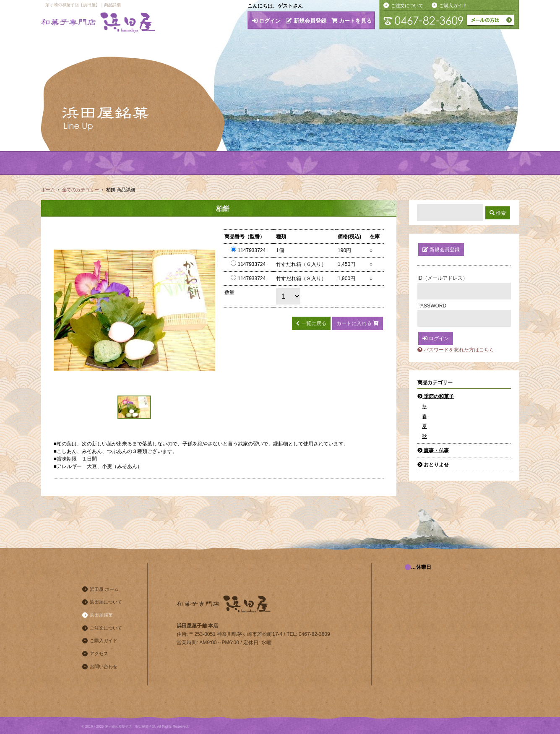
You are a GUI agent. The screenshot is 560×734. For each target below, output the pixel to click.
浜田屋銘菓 (101, 615)
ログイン (267, 21)
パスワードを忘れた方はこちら (456, 350)
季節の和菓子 (436, 396)
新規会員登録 (306, 21)
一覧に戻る (311, 323)
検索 (498, 213)
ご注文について (407, 5)
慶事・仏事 (433, 450)
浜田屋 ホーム (104, 589)
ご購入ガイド (453, 5)
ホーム (48, 190)
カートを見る (352, 21)
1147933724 (248, 250)
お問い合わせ (104, 666)
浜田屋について (106, 602)
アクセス (99, 653)
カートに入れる (358, 323)
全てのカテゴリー (81, 190)
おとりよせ (433, 465)
